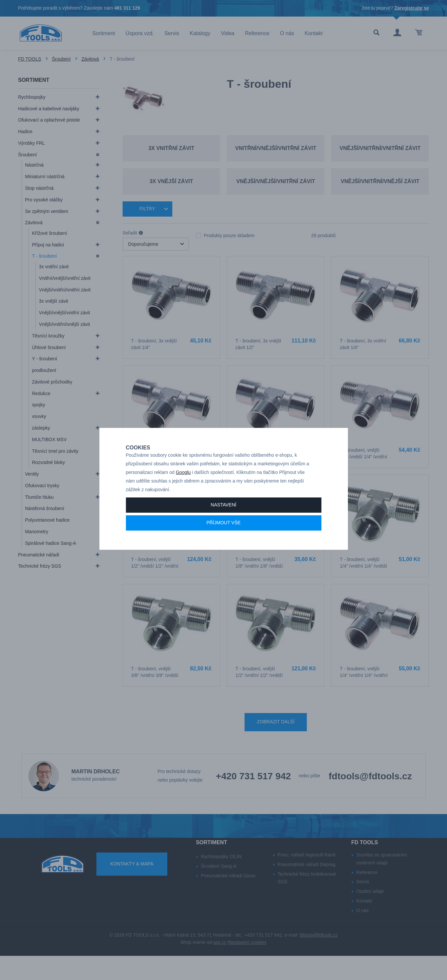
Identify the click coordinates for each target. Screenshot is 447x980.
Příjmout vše (223, 543)
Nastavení (223, 526)
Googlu (183, 493)
